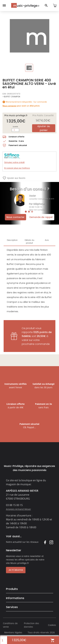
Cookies (52, 625)
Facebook (45, 542)
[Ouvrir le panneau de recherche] (46, 6)
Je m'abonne (16, 570)
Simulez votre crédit (14, 162)
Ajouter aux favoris (14, 178)
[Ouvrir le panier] (55, 6)
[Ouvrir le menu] (4, 6)
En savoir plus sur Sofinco (17, 168)
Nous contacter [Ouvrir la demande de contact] (15, 217)
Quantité (15, 127)
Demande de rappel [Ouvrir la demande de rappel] (41, 217)
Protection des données (31, 625)
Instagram (51, 542)
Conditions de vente (10, 625)
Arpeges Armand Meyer (18, 509)
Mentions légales (13, 632)
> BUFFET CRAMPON (11, 97)
